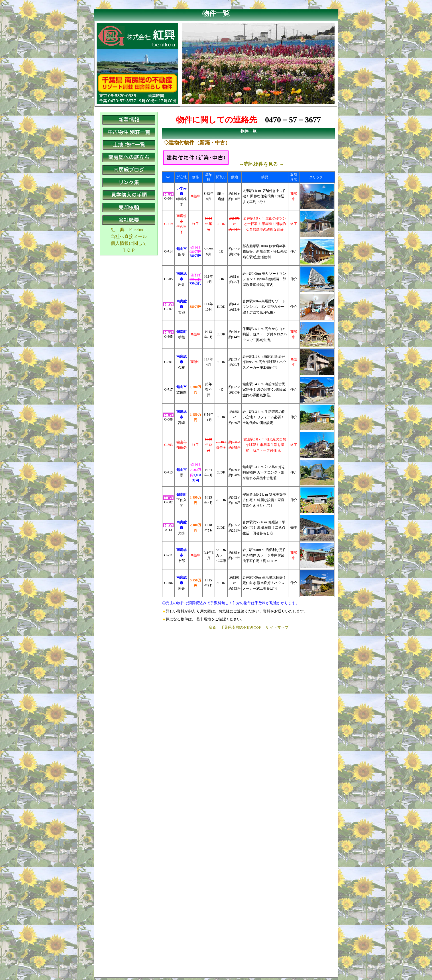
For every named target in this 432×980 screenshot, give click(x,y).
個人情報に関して (129, 243)
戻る (212, 627)
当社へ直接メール (129, 236)
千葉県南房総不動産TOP (241, 627)
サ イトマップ (277, 627)
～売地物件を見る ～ (261, 164)
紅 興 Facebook (129, 230)
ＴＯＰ (129, 250)
